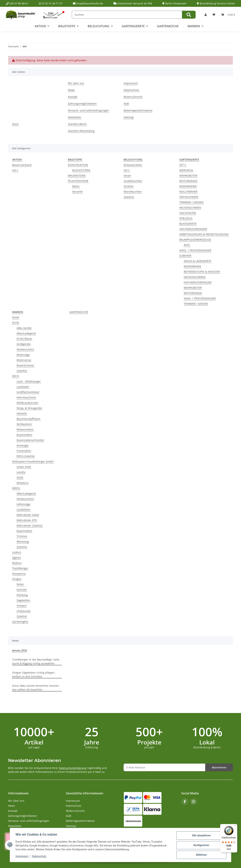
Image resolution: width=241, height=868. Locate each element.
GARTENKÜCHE (79, 312)
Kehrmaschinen (26, 397)
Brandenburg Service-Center (216, 3)
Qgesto (17, 558)
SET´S (183, 165)
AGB (126, 104)
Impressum (22, 857)
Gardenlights (20, 622)
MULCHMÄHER (188, 192)
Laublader (23, 387)
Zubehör (129, 197)
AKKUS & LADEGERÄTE (198, 261)
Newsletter (75, 117)
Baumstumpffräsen (29, 419)
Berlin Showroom (174, 3)
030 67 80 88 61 (17, 3)
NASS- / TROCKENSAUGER (195, 250)
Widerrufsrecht (133, 97)
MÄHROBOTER (188, 176)
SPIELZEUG (186, 218)
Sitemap (129, 117)
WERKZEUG (186, 170)
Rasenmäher (24, 435)
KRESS (16, 488)
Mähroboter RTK (27, 520)
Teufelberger (20, 568)
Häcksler (22, 413)
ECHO (16, 323)
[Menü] (235, 826)
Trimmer (22, 536)
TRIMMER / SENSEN (191, 202)
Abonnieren (219, 767)
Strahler (129, 186)
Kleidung (22, 595)
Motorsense (24, 360)
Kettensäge (24, 504)
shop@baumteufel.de (88, 3)
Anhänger (23, 445)
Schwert (22, 606)
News (71, 90)
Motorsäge (23, 355)
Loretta (21, 472)
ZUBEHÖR (185, 256)
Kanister (22, 590)
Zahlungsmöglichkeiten (82, 104)
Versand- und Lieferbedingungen (88, 110)
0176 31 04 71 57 (51, 3)
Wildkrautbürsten (27, 403)
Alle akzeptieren (201, 836)
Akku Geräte (24, 328)
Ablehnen (201, 855)
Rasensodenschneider (30, 440)
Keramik (77, 192)
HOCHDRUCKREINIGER (193, 229)
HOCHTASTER (188, 213)
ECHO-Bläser (24, 339)
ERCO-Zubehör (26, 456)
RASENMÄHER (188, 186)
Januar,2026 (20, 650)
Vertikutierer (24, 424)
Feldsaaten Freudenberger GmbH (33, 461)
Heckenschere (25, 349)
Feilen (20, 584)
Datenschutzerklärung (73, 768)
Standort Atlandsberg (81, 131)
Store (15, 124)
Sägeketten (23, 600)
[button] (206, 15)
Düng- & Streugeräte (29, 408)
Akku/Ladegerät (26, 333)
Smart (127, 176)
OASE (20, 477)
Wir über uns (76, 83)
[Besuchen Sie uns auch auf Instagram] (193, 802)
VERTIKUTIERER (189, 197)
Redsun (17, 563)
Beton (76, 186)
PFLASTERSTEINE (78, 181)
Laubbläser (24, 509)
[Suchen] (127, 15)
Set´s (15, 170)
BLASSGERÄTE (188, 224)
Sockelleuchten (133, 181)
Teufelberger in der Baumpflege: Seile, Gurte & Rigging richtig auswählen (36, 661)
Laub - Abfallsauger (29, 381)
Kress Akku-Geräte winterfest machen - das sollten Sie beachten (36, 688)
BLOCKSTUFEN (81, 170)
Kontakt (73, 97)
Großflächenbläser (28, 392)
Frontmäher (24, 451)
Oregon (17, 579)
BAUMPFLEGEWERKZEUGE (195, 240)
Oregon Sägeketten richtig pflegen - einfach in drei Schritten (34, 675)
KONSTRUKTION (78, 165)
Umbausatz (24, 611)
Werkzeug (23, 542)
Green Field (24, 467)
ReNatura (23, 483)
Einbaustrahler (133, 165)
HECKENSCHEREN (190, 208)
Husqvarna (19, 574)
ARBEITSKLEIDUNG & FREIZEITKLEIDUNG (204, 234)
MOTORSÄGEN (188, 181)
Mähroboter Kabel (28, 515)
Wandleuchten (133, 192)
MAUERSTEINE (77, 176)
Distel (16, 317)
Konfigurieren (201, 845)
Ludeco (17, 552)
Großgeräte (24, 344)
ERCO (16, 376)
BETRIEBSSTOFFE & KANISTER (202, 272)
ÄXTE (187, 245)
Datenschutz (39, 857)
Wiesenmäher (25, 429)
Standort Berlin (77, 124)
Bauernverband (22, 165)
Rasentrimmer (25, 365)
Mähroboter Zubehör (30, 525)
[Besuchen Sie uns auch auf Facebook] (185, 802)
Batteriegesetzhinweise (138, 110)
